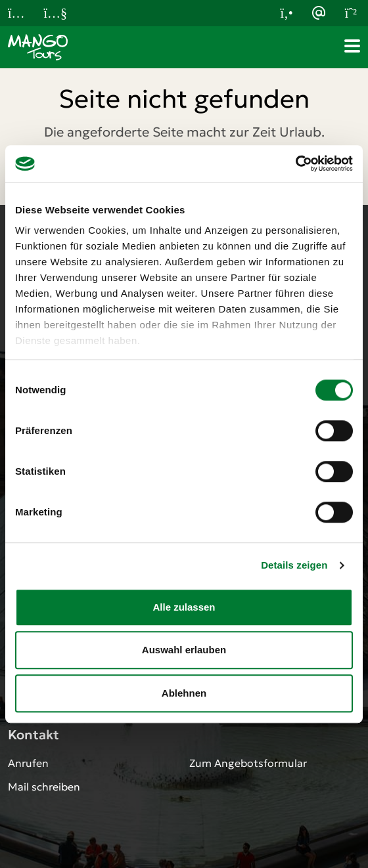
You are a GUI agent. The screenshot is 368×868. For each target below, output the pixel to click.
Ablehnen (184, 693)
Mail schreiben (44, 787)
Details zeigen (294, 565)
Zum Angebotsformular (248, 763)
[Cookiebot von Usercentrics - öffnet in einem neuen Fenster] (295, 163)
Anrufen (28, 763)
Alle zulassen (184, 607)
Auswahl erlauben (184, 650)
